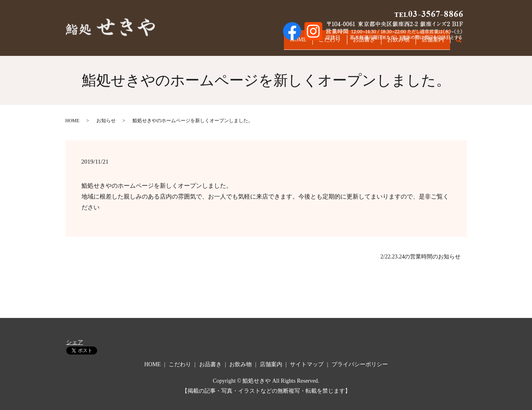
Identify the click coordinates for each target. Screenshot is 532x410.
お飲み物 (391, 43)
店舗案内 (430, 43)
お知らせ (106, 121)
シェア (75, 342)
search (463, 44)
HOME (276, 43)
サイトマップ (307, 364)
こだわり (312, 43)
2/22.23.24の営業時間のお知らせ (421, 257)
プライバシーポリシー (360, 364)
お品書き (352, 43)
